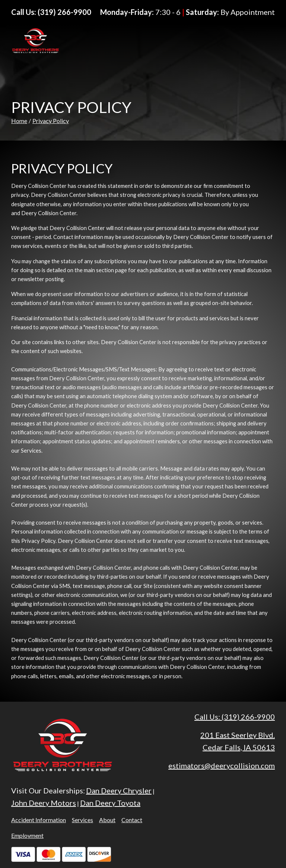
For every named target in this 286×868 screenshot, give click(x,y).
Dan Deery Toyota (110, 803)
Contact (132, 820)
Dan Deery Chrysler (119, 790)
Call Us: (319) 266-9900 (235, 717)
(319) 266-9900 (64, 12)
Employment (27, 835)
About (107, 820)
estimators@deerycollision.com (222, 765)
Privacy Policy (51, 121)
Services (82, 820)
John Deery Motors (44, 803)
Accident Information (39, 820)
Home (19, 121)
